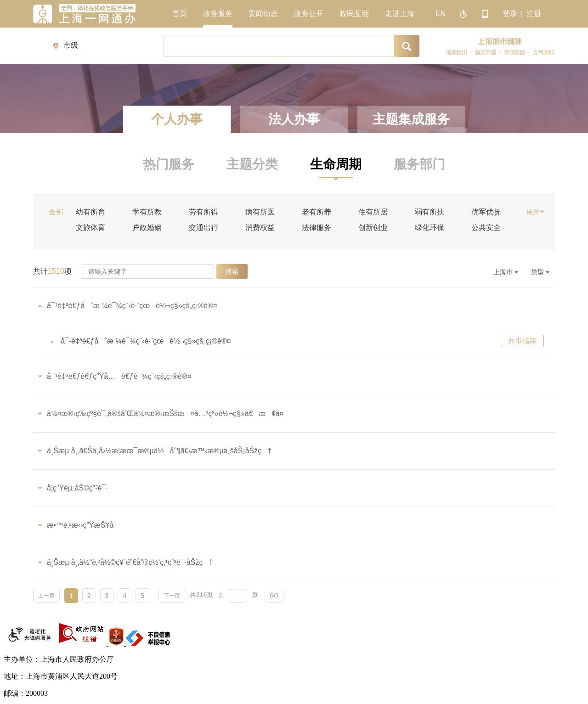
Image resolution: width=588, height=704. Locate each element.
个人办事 (177, 119)
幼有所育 (90, 212)
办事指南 (522, 341)
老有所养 (317, 212)
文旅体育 (90, 228)
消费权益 (260, 228)
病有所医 (260, 212)
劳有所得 (204, 212)
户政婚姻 (147, 228)
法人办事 (294, 119)
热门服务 (169, 164)
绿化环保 (430, 228)
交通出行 (204, 228)
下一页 (172, 596)
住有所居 (373, 212)
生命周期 (336, 164)
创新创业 (373, 228)
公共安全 (486, 228)
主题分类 (252, 164)
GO (274, 596)
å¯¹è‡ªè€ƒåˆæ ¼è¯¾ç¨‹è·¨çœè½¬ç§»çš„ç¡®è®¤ (146, 341)
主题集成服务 (411, 119)
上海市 (506, 272)
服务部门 (419, 164)
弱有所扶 (430, 212)
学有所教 (147, 212)
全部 (56, 212)
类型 (540, 272)
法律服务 (317, 228)
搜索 (232, 271)
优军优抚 (486, 212)
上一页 (46, 596)
